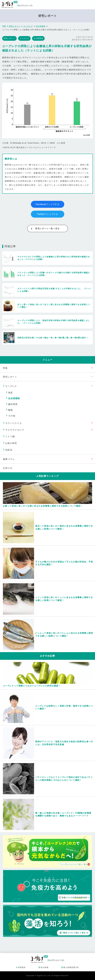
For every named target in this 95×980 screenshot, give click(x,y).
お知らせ (8, 468)
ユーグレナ (11, 386)
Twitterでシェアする (47, 214)
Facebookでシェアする (47, 204)
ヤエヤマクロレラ (15, 430)
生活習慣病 (14, 398)
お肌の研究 (11, 443)
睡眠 (11, 410)
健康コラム (9, 459)
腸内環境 (13, 404)
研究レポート (10, 377)
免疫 (11, 393)
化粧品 (9, 450)
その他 (12, 416)
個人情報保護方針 (71, 967)
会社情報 (45, 967)
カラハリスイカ (13, 423)
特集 (5, 368)
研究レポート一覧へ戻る (47, 228)
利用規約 (22, 967)
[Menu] (92, 5)
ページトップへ (47, 871)
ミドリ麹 (10, 437)
